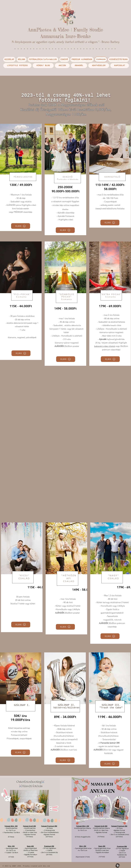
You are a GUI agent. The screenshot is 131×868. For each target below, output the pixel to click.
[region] (21, 177)
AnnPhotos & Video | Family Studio (66, 30)
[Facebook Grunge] (118, 866)
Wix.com (46, 866)
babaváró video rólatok (105, 346)
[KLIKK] (21, 226)
